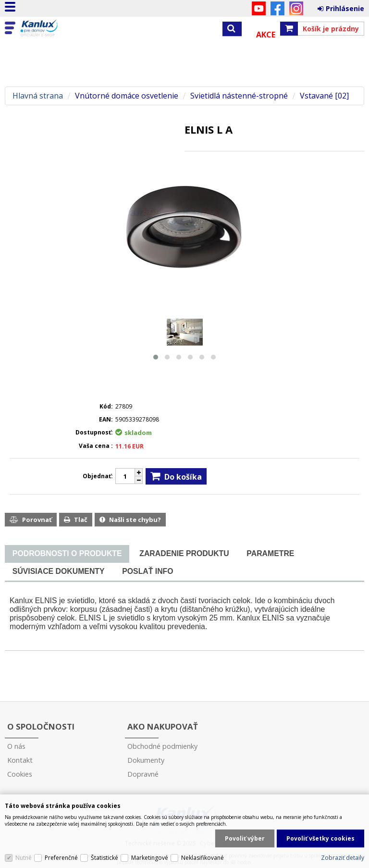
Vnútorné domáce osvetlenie (127, 96)
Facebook (277, 8)
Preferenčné (61, 858)
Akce (266, 35)
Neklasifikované (203, 858)
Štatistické (105, 858)
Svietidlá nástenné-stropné (239, 96)
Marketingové (150, 858)
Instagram (296, 8)
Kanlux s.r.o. (49, 28)
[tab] (67, 554)
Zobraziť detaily (343, 858)
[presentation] (67, 554)
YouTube (259, 8)
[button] (156, 357)
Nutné (24, 858)
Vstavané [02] (324, 96)
